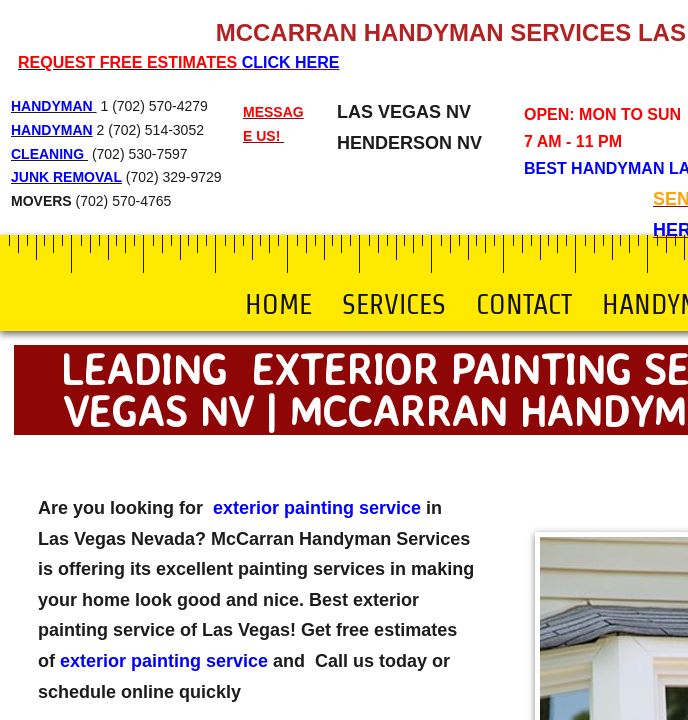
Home (278, 304)
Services (394, 304)
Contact (524, 304)
